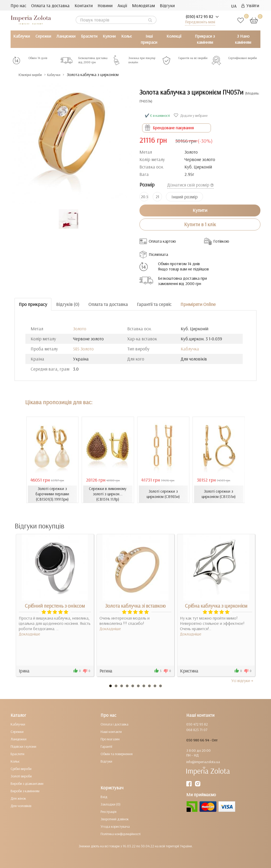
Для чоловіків (21, 805)
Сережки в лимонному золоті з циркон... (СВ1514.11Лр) (108, 494)
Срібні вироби (21, 768)
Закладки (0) (110, 804)
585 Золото (83, 349)
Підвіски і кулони (23, 746)
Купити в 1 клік (200, 224)
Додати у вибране (191, 115)
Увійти (250, 5)
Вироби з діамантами (27, 783)
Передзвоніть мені (200, 22)
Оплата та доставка (50, 5)
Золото (80, 329)
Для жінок (18, 798)
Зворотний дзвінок (115, 819)
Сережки (43, 36)
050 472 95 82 (197, 724)
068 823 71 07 (197, 729)
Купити (200, 210)
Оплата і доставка (114, 724)
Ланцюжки (66, 36)
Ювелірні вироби (35, 75)
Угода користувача (115, 826)
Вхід (104, 796)
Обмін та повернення (117, 754)
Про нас (18, 5)
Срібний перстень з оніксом (55, 606)
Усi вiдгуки (243, 680)
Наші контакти (111, 731)
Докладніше (30, 634)
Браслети (89, 36)
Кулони (109, 36)
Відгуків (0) (68, 304)
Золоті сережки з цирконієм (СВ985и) (163, 494)
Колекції (174, 36)
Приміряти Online (198, 304)
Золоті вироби (21, 776)
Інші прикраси (149, 39)
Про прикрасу (33, 304)
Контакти (84, 5)
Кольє (127, 36)
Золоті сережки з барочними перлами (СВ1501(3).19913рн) (52, 494)
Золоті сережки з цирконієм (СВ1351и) (219, 494)
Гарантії (106, 746)
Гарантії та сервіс (154, 304)
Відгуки (167, 5)
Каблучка (190, 349)
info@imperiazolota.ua (203, 762)
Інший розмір (185, 197)
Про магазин (110, 739)
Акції (122, 5)
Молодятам (143, 5)
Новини (105, 5)
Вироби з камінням (25, 791)
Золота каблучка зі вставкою (135, 606)
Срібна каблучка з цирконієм (216, 606)
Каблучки (22, 36)
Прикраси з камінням (205, 39)
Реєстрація (109, 811)
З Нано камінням (243, 39)
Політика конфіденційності (121, 834)
